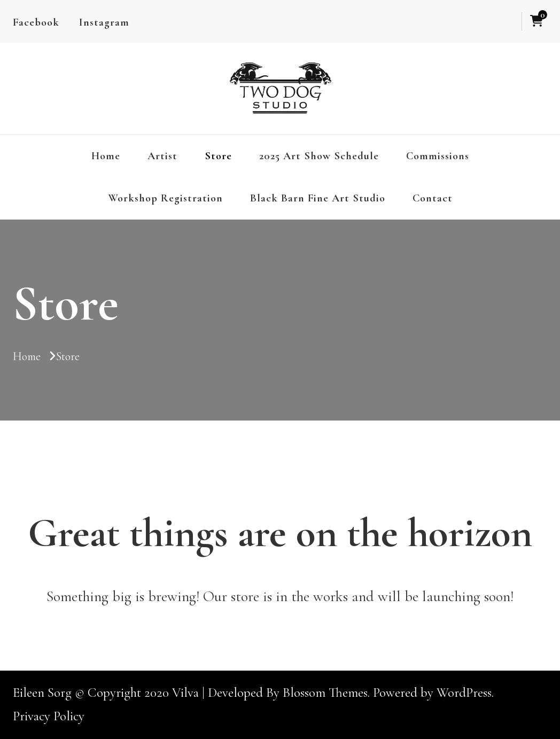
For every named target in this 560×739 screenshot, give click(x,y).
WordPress (464, 693)
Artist (162, 156)
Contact (433, 198)
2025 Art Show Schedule (319, 156)
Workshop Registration (165, 198)
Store (218, 156)
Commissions (438, 156)
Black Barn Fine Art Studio (318, 198)
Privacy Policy (49, 716)
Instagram (104, 22)
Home (106, 156)
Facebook (36, 22)
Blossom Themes (325, 693)
